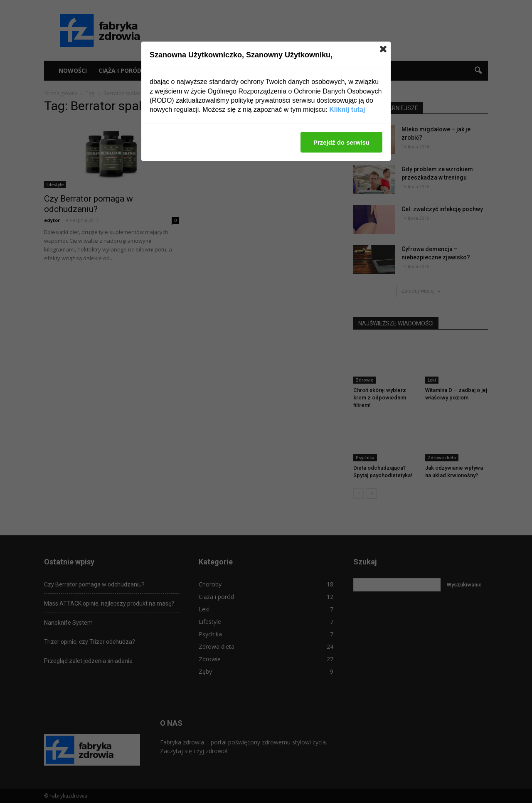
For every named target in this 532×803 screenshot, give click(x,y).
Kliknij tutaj (347, 110)
